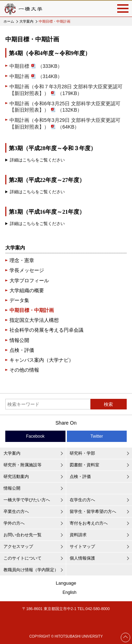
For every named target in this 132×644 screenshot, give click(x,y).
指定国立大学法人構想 (34, 320)
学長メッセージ (27, 270)
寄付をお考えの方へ (89, 523)
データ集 (19, 300)
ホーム (9, 21)
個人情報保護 (82, 558)
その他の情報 (24, 370)
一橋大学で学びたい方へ (27, 500)
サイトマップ (82, 546)
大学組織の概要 (27, 290)
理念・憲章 (22, 260)
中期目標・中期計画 (32, 310)
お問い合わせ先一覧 (23, 535)
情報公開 (19, 340)
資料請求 (78, 535)
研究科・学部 (82, 453)
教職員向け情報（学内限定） (31, 570)
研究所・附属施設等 (23, 465)
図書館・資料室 (84, 465)
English (70, 592)
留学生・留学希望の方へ (93, 512)
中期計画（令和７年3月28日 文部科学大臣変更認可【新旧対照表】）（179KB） (66, 90)
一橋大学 (23, 9)
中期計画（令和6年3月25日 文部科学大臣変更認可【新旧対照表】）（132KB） (65, 107)
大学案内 (26, 21)
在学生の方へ (82, 500)
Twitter (97, 436)
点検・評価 (22, 350)
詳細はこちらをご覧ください (37, 160)
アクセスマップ (18, 546)
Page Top (126, 637)
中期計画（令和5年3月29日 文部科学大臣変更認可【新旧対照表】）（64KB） (65, 123)
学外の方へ (14, 523)
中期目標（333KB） (36, 66)
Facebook (35, 436)
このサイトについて (23, 558)
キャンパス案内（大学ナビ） (42, 360)
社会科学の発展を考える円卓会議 (46, 330)
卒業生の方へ (16, 512)
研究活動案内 (16, 477)
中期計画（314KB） (36, 76)
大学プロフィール (29, 280)
